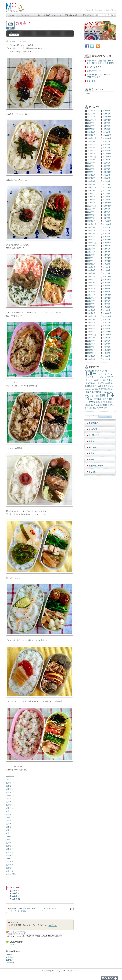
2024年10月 (107, 138)
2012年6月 (91, 356)
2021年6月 (107, 194)
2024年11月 (92, 138)
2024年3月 (91, 151)
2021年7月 (91, 194)
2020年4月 (107, 215)
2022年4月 (107, 181)
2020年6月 (107, 212)
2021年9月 (91, 191)
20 (13, 814)
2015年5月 (91, 307)
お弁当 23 (16, 899)
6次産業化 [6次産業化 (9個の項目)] (90, 371)
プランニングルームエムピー (15, 7)
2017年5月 (91, 270)
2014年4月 (107, 326)
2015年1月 (91, 313)
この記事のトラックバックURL (17, 934)
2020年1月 (91, 221)
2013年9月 (91, 338)
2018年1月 (91, 258)
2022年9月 (91, 175)
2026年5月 (91, 111)
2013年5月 (91, 344)
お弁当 (9, 786)
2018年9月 (91, 246)
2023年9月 (91, 160)
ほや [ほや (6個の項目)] (99, 374)
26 (13, 795)
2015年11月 (92, 298)
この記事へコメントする (17, 41)
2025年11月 (92, 120)
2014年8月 (107, 319)
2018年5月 (91, 252)
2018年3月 (91, 255)
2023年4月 (107, 166)
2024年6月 (107, 145)
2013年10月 (107, 335)
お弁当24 (16, 893)
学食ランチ (91, 81)
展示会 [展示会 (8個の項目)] (99, 392)
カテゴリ (92, 416)
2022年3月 (91, 184)
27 (13, 792)
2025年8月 (107, 123)
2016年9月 (91, 283)
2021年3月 (91, 200)
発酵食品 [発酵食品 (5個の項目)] (99, 402)
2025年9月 (91, 123)
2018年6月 (107, 249)
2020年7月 (91, 212)
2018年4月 (107, 252)
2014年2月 (107, 329)
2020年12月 (107, 203)
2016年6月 (107, 286)
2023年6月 (107, 163)
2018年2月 (107, 255)
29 (13, 786)
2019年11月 (92, 224)
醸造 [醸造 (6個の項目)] (95, 408)
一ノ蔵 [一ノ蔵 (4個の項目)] (95, 380)
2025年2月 (107, 132)
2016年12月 (107, 276)
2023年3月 (91, 169)
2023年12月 (107, 154)
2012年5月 (107, 356)
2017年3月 (91, 273)
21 (13, 811)
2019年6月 (107, 230)
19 (13, 817)
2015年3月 (91, 310)
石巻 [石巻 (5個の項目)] (104, 402)
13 (13, 836)
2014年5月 (91, 326)
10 (13, 846)
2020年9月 (91, 209)
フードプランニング (24, 15)
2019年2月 (107, 237)
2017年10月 (107, 261)
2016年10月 (107, 280)
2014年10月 (107, 316)
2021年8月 (107, 191)
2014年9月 (91, 319)
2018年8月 (107, 246)
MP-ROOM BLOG (72, 15)
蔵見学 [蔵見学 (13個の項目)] (108, 405)
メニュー (106, 416)
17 (13, 824)
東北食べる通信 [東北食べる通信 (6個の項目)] (102, 399)
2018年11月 (92, 243)
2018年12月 (107, 240)
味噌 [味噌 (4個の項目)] (106, 383)
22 (13, 808)
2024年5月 (91, 148)
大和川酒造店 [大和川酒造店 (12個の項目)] (103, 386)
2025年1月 (91, 135)
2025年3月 (91, 132)
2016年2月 (107, 292)
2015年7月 (91, 304)
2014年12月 (107, 313)
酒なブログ (93, 447)
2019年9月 (91, 227)
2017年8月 (107, 264)
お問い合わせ (86, 15)
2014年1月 (91, 332)
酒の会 (91, 460)
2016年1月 (91, 295)
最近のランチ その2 (95, 67)
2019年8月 (107, 227)
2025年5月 (91, 129)
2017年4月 (107, 270)
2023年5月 (91, 166)
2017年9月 (91, 264)
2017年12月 (107, 258)
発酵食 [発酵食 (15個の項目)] (92, 402)
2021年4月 (107, 197)
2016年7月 (91, 286)
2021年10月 (107, 187)
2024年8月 (107, 141)
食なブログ (14, 35)
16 (13, 827)
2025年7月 (91, 126)
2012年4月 (91, 359)
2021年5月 (91, 197)
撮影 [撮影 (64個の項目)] (103, 395)
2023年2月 (107, 169)
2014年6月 (107, 322)
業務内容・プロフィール (53, 15)
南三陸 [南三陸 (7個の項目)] (102, 383)
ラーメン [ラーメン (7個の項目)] (89, 380)
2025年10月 (107, 120)
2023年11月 (92, 157)
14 (13, 833)
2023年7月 (91, 163)
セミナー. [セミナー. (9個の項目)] (92, 377)
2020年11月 (92, 206)
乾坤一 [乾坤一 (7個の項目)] (100, 380)
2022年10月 (107, 172)
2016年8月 (107, 283)
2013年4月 (107, 344)
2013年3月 (91, 347)
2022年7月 (91, 178)
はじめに (92, 472)
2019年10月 (107, 224)
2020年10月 (107, 206)
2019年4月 (107, 234)
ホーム (11, 15)
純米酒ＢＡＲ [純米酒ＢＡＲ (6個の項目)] (90, 405)
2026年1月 (91, 117)
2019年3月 (91, 237)
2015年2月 (107, 310)
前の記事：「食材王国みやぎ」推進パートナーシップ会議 (23, 910)
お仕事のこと (94, 435)
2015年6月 (107, 304)
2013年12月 (107, 332)
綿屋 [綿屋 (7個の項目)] (98, 405)
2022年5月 (91, 181)
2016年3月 (91, 292)
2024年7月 (91, 145)
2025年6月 (107, 126)
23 (13, 805)
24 (13, 802)
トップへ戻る (109, 978)
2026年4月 (107, 111)
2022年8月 (107, 175)
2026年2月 (107, 114)
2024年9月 (91, 141)
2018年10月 (107, 243)
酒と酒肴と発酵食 (96, 466)
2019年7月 (91, 230)
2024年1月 (91, 154)
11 (12, 843)
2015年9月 (91, 301)
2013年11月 (92, 335)
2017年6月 (107, 267)
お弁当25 (16, 891)
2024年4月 (107, 148)
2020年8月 (107, 209)
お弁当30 (10, 783)
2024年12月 (107, 135)
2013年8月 (107, 338)
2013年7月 (91, 341)
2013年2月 (107, 347)
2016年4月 (107, 289)
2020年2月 (107, 218)
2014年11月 (92, 316)
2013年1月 (91, 350)
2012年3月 (107, 359)
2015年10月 (107, 298)
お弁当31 (10, 780)
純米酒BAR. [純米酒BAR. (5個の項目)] (110, 402)
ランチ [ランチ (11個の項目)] (110, 377)
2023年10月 (107, 157)
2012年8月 (107, 353)
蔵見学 (91, 453)
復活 (14, 874)
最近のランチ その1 (95, 71)
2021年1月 (91, 203)
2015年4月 (107, 307)
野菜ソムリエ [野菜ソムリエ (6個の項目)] (102, 408)
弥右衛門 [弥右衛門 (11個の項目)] (91, 396)
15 (13, 830)
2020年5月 (91, 215)
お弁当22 (16, 896)
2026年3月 (91, 114)
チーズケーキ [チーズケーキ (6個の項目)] (102, 377)
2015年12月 (107, 295)
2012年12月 (107, 350)
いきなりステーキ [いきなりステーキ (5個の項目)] (105, 371)
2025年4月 (107, 129)
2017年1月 (91, 276)
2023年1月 (91, 172)
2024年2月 (107, 151)
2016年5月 (91, 289)
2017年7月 (91, 267)
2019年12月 (107, 221)
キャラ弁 (38, 15)
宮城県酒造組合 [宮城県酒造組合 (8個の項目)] (101, 389)
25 (13, 799)
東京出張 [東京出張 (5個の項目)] (93, 399)
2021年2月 (107, 200)
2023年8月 (107, 160)
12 (13, 839)
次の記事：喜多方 (50, 909)
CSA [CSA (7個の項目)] (96, 371)
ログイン (53, 925)
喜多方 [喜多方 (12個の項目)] (94, 386)
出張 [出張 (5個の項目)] (98, 383)
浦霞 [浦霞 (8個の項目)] (110, 399)
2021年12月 (92, 187)
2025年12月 (107, 117)
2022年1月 (107, 184)
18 (13, 821)
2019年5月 (91, 234)
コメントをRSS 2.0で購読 (16, 932)
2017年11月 (92, 261)
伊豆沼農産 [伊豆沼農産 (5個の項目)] (92, 383)
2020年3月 (91, 218)
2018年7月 (91, 249)
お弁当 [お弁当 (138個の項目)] (91, 374)
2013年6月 (107, 341)
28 (13, 789)
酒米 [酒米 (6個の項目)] (91, 408)
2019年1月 (91, 240)
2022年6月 (107, 178)
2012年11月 (92, 353)
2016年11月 (92, 280)
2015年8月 (107, 301)
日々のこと (93, 429)
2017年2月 (107, 273)
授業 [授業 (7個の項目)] (98, 396)
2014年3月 (91, 329)
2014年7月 (91, 322)
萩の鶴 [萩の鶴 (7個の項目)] (102, 405)
